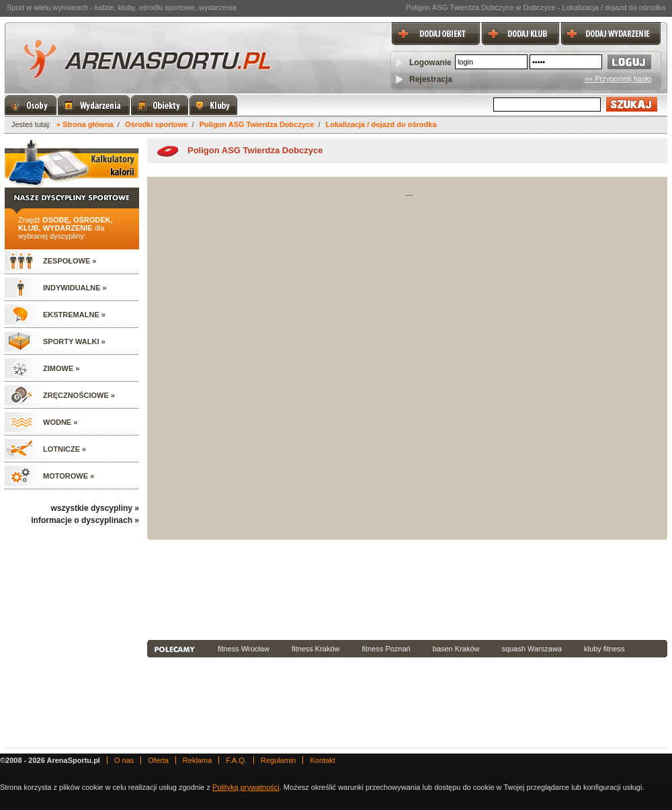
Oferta (158, 760)
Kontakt (322, 760)
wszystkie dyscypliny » (95, 508)
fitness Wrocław (244, 649)
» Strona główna (85, 124)
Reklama (197, 760)
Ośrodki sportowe (157, 124)
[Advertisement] (207, 589)
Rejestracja (431, 79)
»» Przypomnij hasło (618, 79)
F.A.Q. (236, 760)
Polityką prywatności (246, 787)
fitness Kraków (316, 649)
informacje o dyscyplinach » (85, 520)
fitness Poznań (386, 649)
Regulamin (279, 760)
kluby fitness (604, 649)
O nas (124, 760)
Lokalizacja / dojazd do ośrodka (381, 124)
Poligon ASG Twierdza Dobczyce (257, 124)
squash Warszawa (532, 649)
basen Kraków (456, 649)
